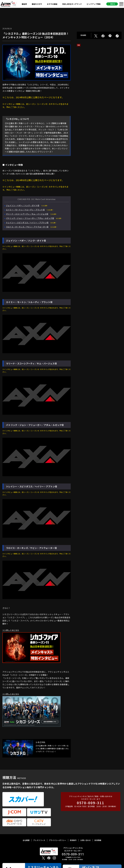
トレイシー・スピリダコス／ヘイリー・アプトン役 (29, 222)
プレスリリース (39, 825)
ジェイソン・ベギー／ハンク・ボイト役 (24, 205)
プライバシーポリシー (58, 825)
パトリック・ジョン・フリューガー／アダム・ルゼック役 (32, 218)
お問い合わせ (86, 825)
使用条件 (73, 825)
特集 (79, 45)
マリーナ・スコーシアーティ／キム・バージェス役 (29, 214)
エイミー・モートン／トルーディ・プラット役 (27, 210)
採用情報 (98, 825)
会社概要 (26, 825)
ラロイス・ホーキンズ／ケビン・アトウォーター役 (29, 227)
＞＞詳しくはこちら (11, 630)
